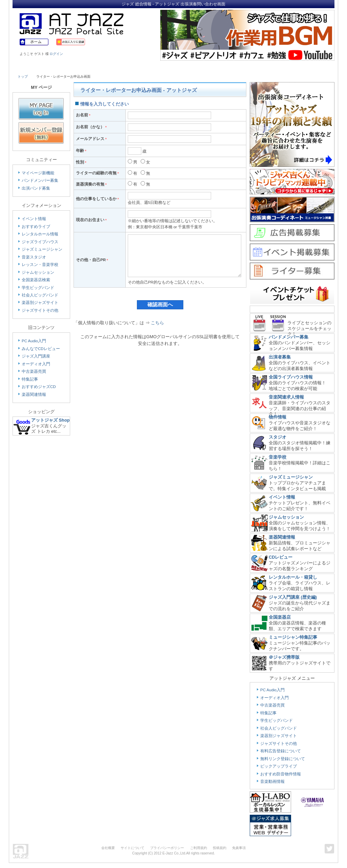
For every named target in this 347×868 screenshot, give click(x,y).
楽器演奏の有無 (92, 184)
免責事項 (239, 848)
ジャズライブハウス (40, 242)
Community (232, 67)
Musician (76, 67)
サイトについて (132, 848)
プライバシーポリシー (167, 848)
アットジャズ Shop (50, 420)
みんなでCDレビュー (41, 349)
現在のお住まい (92, 220)
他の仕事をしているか (98, 199)
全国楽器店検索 (36, 280)
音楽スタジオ (34, 257)
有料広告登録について (281, 751)
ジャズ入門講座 (36, 356)
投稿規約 (220, 848)
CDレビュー (281, 557)
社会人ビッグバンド (40, 295)
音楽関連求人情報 (286, 397)
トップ (23, 76)
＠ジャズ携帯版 (284, 657)
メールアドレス (92, 139)
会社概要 (108, 848)
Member (310, 67)
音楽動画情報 (272, 782)
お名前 (84, 115)
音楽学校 (278, 457)
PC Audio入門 (34, 341)
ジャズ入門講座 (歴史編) (293, 597)
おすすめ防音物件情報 (281, 774)
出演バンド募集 (36, 188)
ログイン (56, 54)
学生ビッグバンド (38, 288)
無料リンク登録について (283, 759)
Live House (37, 67)
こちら (157, 333)
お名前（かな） (92, 127)
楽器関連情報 (34, 394)
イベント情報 (34, 219)
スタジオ (278, 437)
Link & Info (271, 67)
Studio (115, 67)
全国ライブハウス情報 (291, 377)
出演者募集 (280, 357)
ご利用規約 (199, 848)
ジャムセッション (38, 272)
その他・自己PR (92, 265)
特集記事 (30, 379)
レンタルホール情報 (40, 234)
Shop (193, 67)
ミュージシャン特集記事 (293, 637)
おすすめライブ (36, 227)
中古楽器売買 (34, 371)
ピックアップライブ (279, 766)
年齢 (81, 151)
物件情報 (278, 417)
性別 (81, 162)
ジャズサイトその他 (40, 310)
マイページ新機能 (38, 173)
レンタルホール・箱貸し (293, 577)
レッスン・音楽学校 (40, 265)
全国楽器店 (280, 617)
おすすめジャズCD (39, 387)
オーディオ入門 (36, 364)
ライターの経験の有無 (98, 173)
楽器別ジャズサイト (40, 303)
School (154, 67)
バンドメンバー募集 (40, 180)
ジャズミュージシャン (42, 249)
